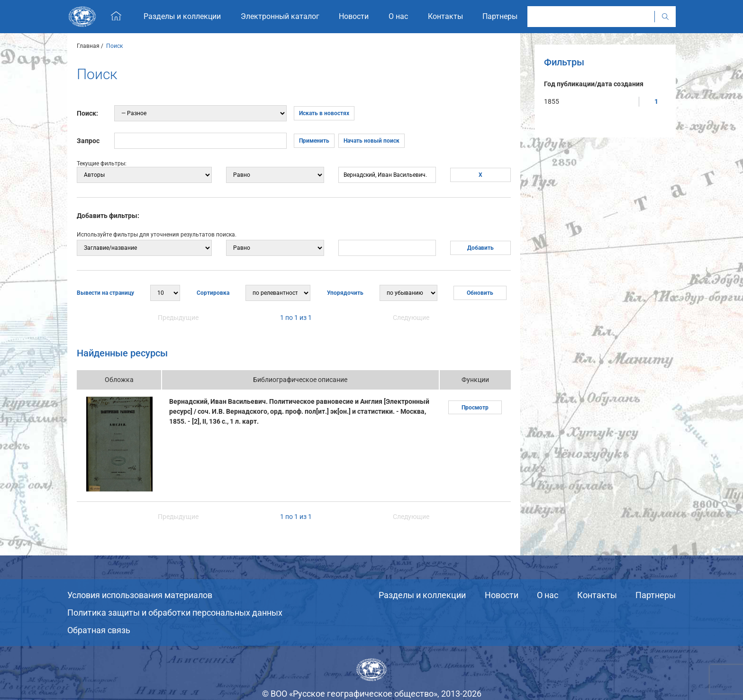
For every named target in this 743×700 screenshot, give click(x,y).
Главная (88, 46)
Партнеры (656, 595)
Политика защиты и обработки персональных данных (175, 613)
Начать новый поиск (371, 141)
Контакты (597, 595)
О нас (548, 595)
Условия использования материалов (140, 595)
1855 (552, 101)
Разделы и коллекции (422, 595)
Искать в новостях (324, 113)
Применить (314, 141)
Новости (502, 595)
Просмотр (475, 408)
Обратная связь (99, 630)
